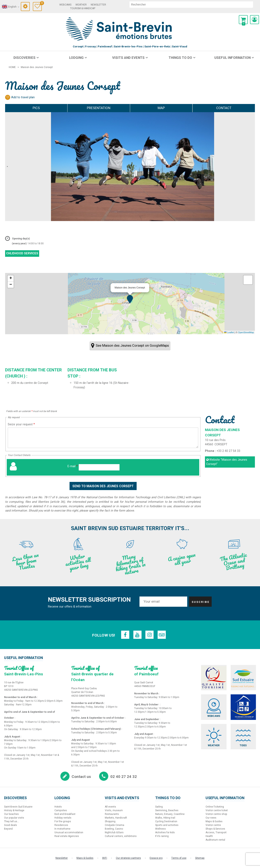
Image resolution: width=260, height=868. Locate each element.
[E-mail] (99, 467)
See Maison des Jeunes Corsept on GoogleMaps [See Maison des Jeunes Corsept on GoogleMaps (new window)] (132, 346)
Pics (36, 108)
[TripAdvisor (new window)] (162, 635)
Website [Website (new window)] (227, 462)
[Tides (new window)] (243, 737)
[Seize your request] (103, 438)
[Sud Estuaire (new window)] (243, 678)
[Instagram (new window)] (150, 635)
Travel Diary (41, 4)
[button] (243, 20)
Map (161, 108)
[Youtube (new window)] (137, 635)
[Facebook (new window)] (125, 635)
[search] (191, 4)
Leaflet (229, 332)
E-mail (73, 466)
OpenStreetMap (246, 332)
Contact (224, 108)
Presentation (99, 108)
